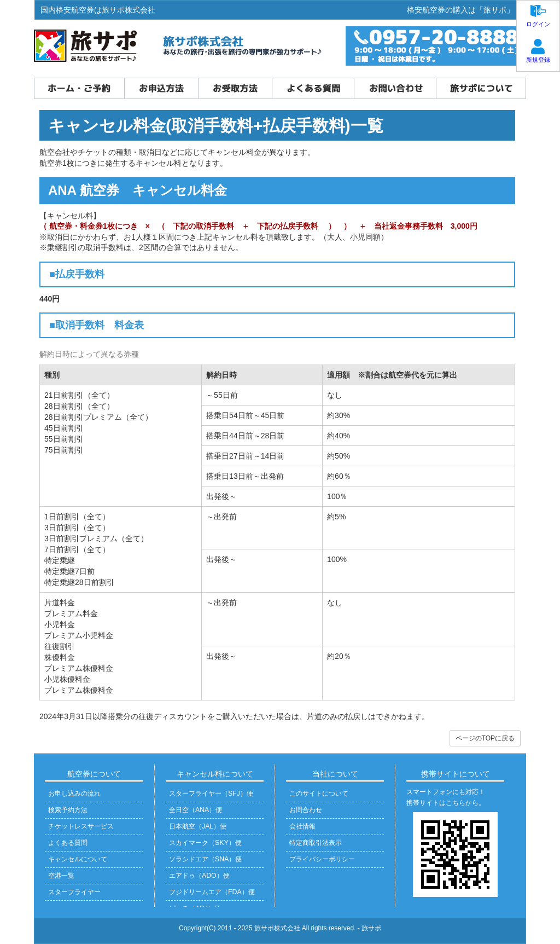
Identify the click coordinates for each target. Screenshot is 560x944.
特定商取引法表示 (316, 843)
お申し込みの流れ (74, 794)
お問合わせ (306, 810)
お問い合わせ (395, 88)
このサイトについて (319, 794)
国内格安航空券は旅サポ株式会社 (98, 10)
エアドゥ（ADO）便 (199, 876)
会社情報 (302, 826)
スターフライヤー (74, 892)
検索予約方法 (68, 810)
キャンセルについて (78, 859)
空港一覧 (61, 876)
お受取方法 (235, 88)
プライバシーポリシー (322, 859)
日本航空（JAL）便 (198, 826)
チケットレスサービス (81, 826)
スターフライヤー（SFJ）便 (211, 794)
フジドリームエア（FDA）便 (212, 892)
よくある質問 (313, 88)
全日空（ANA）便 (196, 810)
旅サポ (371, 928)
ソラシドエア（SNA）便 (205, 859)
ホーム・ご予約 (79, 88)
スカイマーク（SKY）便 (205, 843)
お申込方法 (161, 88)
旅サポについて (481, 88)
